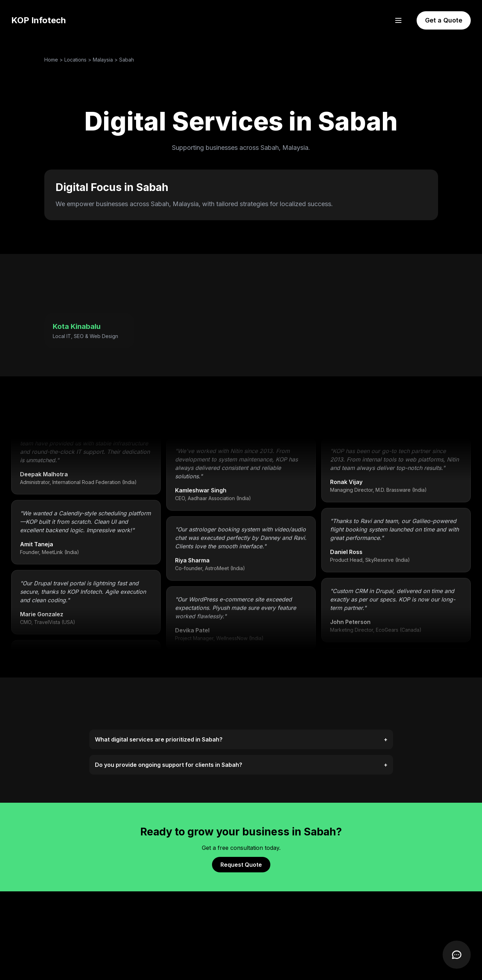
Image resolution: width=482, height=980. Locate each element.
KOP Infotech (38, 20)
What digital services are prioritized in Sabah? (241, 739)
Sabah (127, 60)
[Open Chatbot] (457, 955)
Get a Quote (444, 20)
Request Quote (241, 865)
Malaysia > (106, 60)
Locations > (79, 60)
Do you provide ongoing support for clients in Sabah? (241, 765)
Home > (54, 60)
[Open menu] (398, 20)
